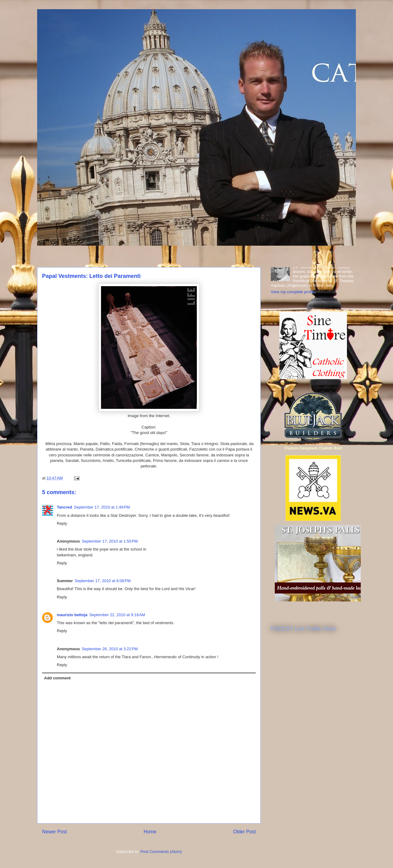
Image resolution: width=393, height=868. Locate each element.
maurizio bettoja (72, 615)
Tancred (64, 507)
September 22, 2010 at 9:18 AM (117, 615)
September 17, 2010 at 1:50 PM (110, 541)
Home (150, 832)
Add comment (58, 678)
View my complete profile (293, 292)
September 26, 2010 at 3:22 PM (110, 649)
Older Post (244, 832)
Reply (62, 523)
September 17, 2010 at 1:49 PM (102, 507)
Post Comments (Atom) (161, 852)
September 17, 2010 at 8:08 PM (103, 581)
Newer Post (54, 832)
